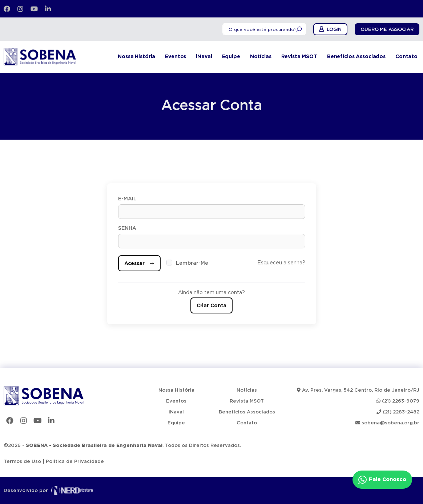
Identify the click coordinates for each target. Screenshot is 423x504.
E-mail (127, 199)
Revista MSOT (299, 57)
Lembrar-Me (192, 263)
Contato (406, 57)
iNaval (204, 57)
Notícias (261, 57)
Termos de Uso (22, 462)
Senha (127, 228)
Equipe (231, 57)
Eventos (176, 57)
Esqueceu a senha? (281, 263)
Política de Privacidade (75, 462)
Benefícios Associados (356, 57)
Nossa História (136, 57)
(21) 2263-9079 (398, 401)
